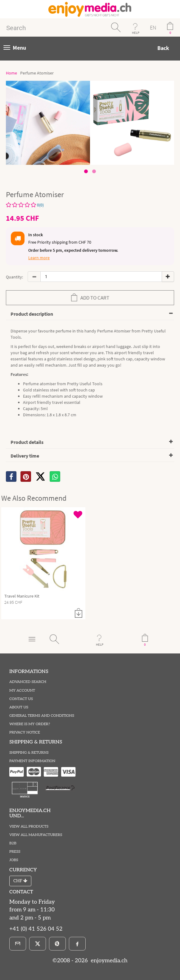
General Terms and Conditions (42, 716)
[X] (40, 476)
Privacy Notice (25, 732)
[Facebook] (77, 944)
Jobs (14, 860)
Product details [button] (27, 442)
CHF (20, 881)
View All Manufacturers (36, 835)
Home (11, 73)
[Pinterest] (57, 944)
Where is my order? (30, 724)
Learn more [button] (39, 258)
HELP (136, 33)
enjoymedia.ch (108, 961)
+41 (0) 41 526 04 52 (36, 929)
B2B (13, 843)
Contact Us (21, 699)
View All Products (29, 826)
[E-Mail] (18, 944)
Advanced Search (28, 682)
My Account (22, 691)
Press (15, 852)
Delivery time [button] (25, 456)
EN (153, 27)
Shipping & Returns (29, 753)
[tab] (90, 314)
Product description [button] (32, 314)
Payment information (32, 761)
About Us (19, 707)
